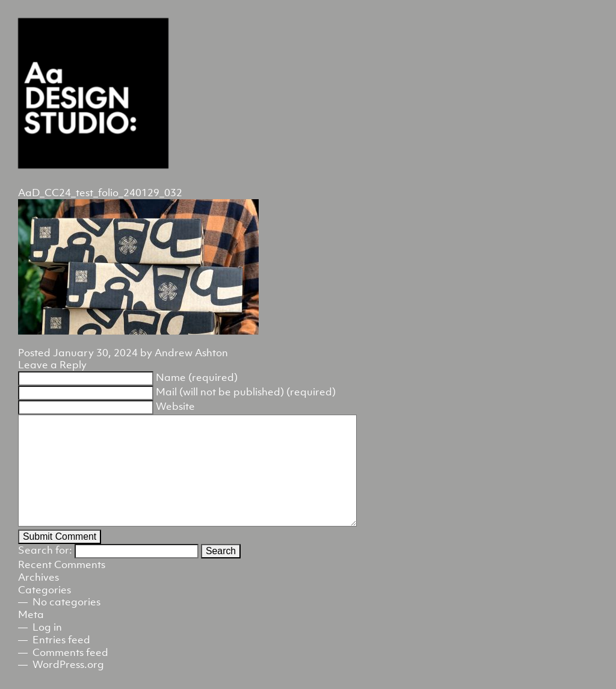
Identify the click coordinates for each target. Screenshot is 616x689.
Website (175, 406)
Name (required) (197, 377)
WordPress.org (68, 664)
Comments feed (70, 652)
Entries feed (61, 640)
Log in (47, 627)
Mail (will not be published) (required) (246, 392)
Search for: (45, 550)
